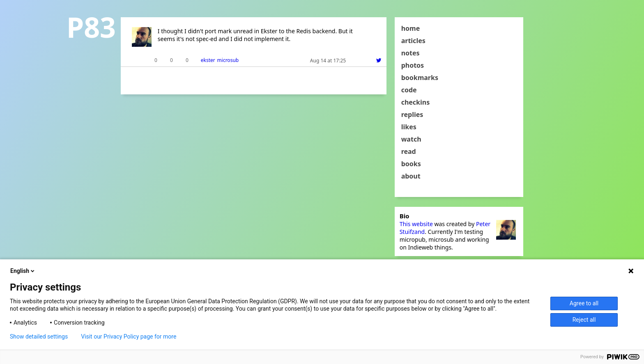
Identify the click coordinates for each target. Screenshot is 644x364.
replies (412, 114)
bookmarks (420, 78)
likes (409, 127)
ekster (208, 60)
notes (411, 53)
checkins (416, 102)
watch (411, 139)
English (23, 271)
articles (413, 41)
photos (413, 65)
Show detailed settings (39, 337)
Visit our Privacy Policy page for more (129, 337)
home (411, 28)
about (411, 176)
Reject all (584, 320)
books (411, 164)
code (409, 90)
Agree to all (584, 303)
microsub (228, 60)
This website (416, 224)
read (409, 151)
